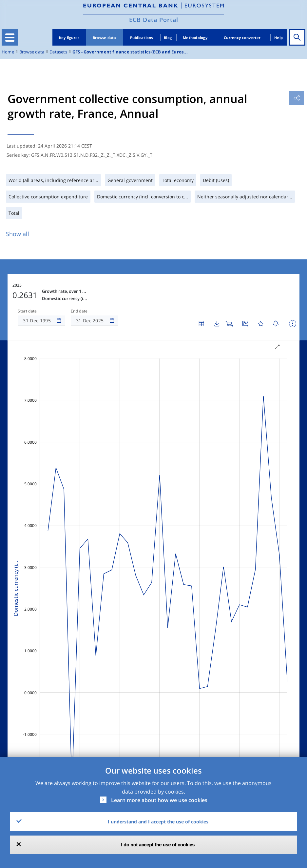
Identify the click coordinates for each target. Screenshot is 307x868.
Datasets (58, 52)
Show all (18, 234)
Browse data (105, 38)
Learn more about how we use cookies (159, 800)
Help (278, 38)
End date (79, 311)
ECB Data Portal (154, 20)
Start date (27, 311)
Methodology (195, 38)
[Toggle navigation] (10, 37)
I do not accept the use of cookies (158, 845)
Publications (142, 38)
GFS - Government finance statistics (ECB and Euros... (130, 52)
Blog (168, 38)
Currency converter (242, 38)
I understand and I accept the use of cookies (158, 822)
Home (8, 52)
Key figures (69, 38)
